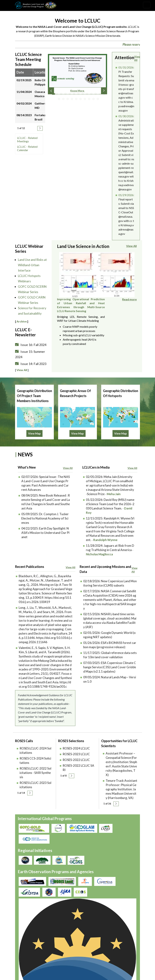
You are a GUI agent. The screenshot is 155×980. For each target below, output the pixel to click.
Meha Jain (114, 508)
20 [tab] (86, 100)
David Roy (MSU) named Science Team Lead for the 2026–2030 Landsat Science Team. (110, 518)
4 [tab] (66, 95)
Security (75, 929)
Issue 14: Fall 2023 (33, 364)
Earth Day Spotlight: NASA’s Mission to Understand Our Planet (45, 547)
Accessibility (114, 929)
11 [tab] (97, 95)
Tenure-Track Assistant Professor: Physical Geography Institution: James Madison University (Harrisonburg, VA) (121, 804)
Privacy (74, 924)
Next (104, 91)
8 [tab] (84, 95)
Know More (77, 91)
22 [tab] (94, 100)
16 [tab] (69, 100)
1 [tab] (53, 95)
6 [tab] (75, 95)
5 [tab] (71, 95)
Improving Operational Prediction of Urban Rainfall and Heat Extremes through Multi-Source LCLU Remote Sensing (113, 260)
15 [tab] (64, 100)
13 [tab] (105, 95)
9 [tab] (88, 95)
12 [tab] (101, 95)
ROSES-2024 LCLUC (76, 763)
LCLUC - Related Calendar (27, 148)
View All (137, 58)
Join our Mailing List (27, 952)
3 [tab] (62, 95)
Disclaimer (93, 929)
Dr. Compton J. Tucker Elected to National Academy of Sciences (45, 533)
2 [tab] (58, 95)
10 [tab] (92, 95)
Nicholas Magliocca (99, 569)
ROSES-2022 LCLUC (76, 774)
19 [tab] (81, 100)
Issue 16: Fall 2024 (33, 345)
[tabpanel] (77, 75)
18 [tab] (77, 100)
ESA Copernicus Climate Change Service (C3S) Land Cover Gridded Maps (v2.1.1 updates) (110, 681)
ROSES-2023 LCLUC (76, 768)
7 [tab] (79, 95)
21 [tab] (90, 100)
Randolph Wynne (105, 554)
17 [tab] (73, 100)
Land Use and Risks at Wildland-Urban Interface (32, 265)
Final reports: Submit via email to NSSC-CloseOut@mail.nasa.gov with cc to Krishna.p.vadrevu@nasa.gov (126, 216)
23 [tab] (99, 100)
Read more (129, 306)
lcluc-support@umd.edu (30, 964)
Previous (51, 91)
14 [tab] (60, 100)
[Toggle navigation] (147, 5)
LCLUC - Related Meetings (27, 139)
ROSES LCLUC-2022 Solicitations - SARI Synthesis (35, 787)
